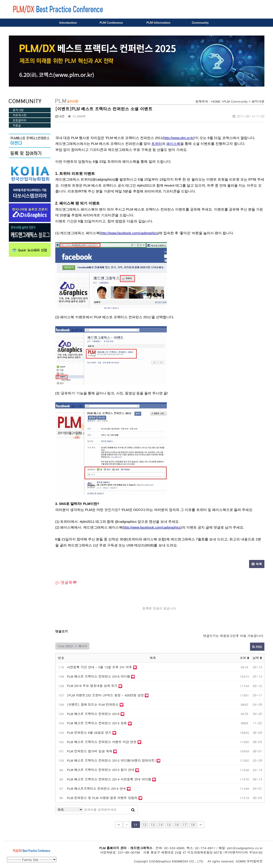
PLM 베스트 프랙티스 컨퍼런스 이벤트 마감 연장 (102, 742)
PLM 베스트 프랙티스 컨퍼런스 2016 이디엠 (99, 676)
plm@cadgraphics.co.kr (245, 848)
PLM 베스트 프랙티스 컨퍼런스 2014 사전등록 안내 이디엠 (110, 779)
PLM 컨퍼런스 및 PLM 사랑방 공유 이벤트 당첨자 (102, 798)
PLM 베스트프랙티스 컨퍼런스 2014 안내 (96, 788)
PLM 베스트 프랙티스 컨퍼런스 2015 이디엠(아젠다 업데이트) (112, 760)
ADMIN (241, 861)
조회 (244, 658)
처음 (119, 825)
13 (153, 824)
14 (161, 824)
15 (169, 824)
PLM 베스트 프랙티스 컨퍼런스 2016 (93, 714)
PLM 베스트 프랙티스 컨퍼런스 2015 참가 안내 (101, 770)
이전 (127, 825)
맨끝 (201, 825)
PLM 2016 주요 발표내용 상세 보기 (92, 686)
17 (185, 824)
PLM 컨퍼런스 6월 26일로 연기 (89, 733)
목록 (257, 564)
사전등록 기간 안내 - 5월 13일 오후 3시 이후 (99, 667)
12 (145, 824)
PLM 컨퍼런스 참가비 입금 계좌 (90, 751)
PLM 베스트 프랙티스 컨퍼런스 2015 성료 (97, 723)
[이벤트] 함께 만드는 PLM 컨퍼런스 (93, 704)
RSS (257, 647)
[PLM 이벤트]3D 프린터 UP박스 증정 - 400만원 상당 (105, 695)
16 (177, 824)
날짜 (257, 658)
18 (193, 824)
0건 (60, 116)
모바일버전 (255, 861)
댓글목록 (66, 582)
